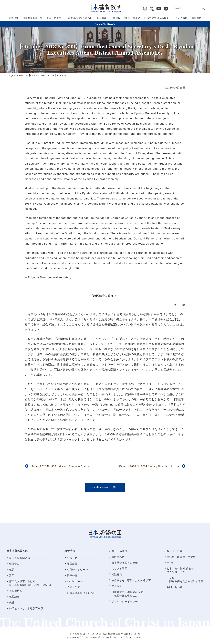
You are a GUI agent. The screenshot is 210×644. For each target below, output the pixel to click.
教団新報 (72, 564)
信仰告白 (14, 564)
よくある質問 (119, 569)
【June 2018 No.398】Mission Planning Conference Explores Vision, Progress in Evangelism (89, 466)
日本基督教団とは (17, 551)
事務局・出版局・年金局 (181, 557)
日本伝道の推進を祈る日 (81, 593)
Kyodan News (105, 24)
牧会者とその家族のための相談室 (131, 580)
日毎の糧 (72, 575)
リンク (171, 563)
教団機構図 (16, 591)
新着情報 (70, 551)
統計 (12, 602)
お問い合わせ (175, 587)
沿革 (12, 575)
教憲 (12, 570)
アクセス (117, 586)
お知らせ (72, 558)
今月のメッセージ (77, 570)
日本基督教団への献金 (125, 563)
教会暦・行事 (175, 551)
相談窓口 (117, 574)
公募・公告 (73, 587)
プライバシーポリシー (125, 601)
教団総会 (14, 597)
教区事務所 (118, 557)
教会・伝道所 (119, 551)
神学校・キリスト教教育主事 (26, 608)
